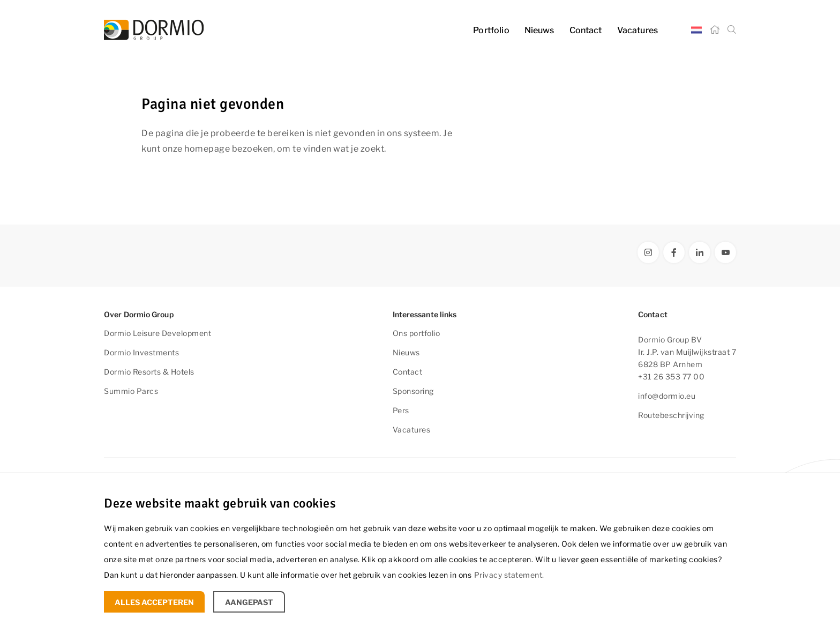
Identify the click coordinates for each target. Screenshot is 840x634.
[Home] (715, 30)
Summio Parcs (131, 391)
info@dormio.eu (667, 396)
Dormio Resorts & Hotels (149, 372)
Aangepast (249, 602)
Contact (586, 30)
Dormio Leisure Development (157, 333)
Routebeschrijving (671, 415)
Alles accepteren (154, 602)
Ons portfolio (417, 333)
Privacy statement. (509, 575)
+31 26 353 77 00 (671, 376)
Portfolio (491, 30)
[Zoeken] (732, 30)
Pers (401, 410)
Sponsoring (413, 391)
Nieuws (539, 30)
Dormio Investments (141, 352)
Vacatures (637, 30)
